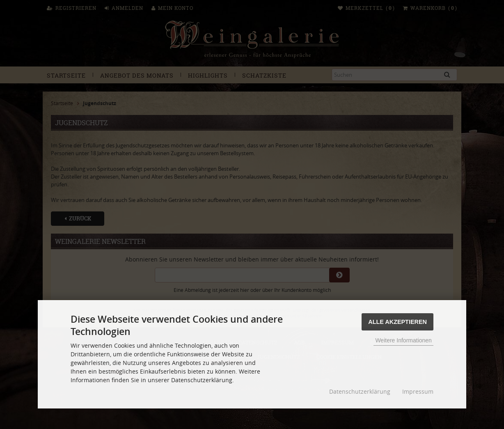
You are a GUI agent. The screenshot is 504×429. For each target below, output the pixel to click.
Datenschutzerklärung (360, 391)
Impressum (418, 391)
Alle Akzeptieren (397, 322)
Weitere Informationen (403, 340)
